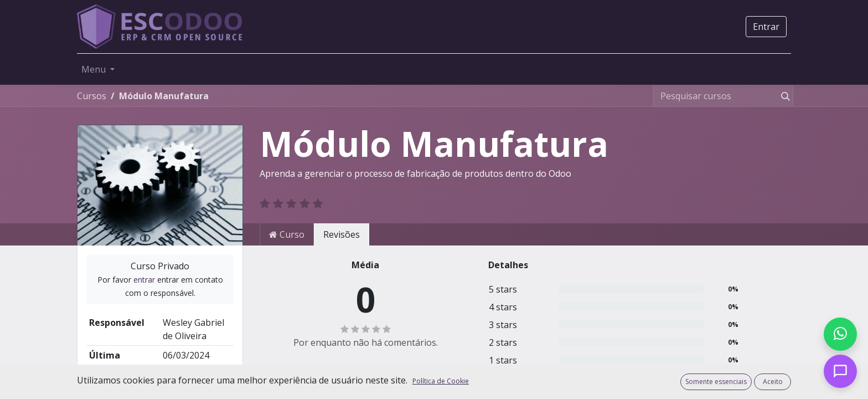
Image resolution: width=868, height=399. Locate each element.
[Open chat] (840, 371)
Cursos (92, 96)
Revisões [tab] (342, 234)
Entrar (766, 27)
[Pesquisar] (783, 96)
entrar (144, 280)
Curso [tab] (287, 234)
